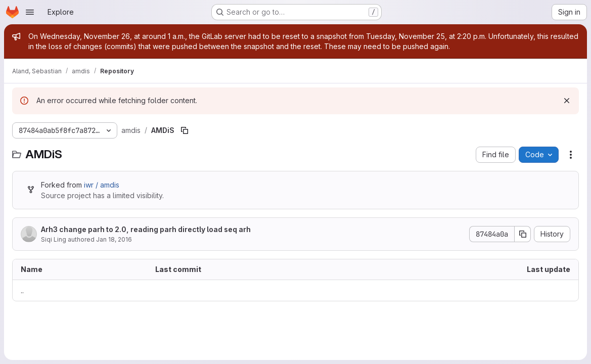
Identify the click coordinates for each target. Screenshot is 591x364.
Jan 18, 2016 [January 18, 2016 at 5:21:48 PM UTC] (114, 239)
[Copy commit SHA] (523, 234)
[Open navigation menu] (30, 12)
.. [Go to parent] (22, 290)
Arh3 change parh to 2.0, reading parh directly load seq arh (146, 229)
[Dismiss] (567, 101)
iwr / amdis (102, 185)
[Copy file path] (185, 130)
